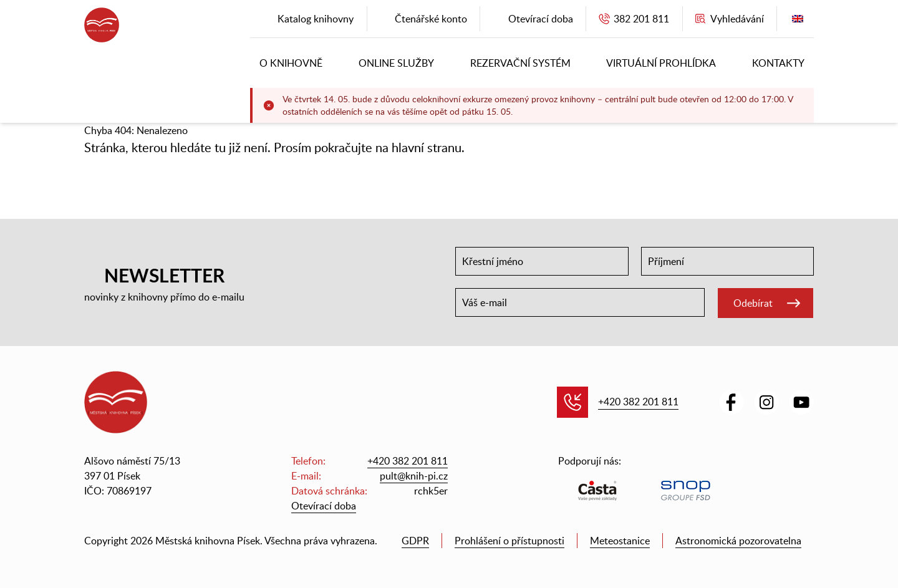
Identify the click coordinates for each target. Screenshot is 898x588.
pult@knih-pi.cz (414, 476)
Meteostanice (620, 541)
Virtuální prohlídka (661, 63)
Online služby (396, 63)
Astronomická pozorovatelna (738, 541)
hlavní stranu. (428, 147)
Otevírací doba (324, 506)
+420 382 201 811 (638, 402)
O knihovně (291, 63)
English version (798, 22)
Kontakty (778, 63)
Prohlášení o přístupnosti (509, 541)
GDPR (415, 541)
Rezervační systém (520, 63)
